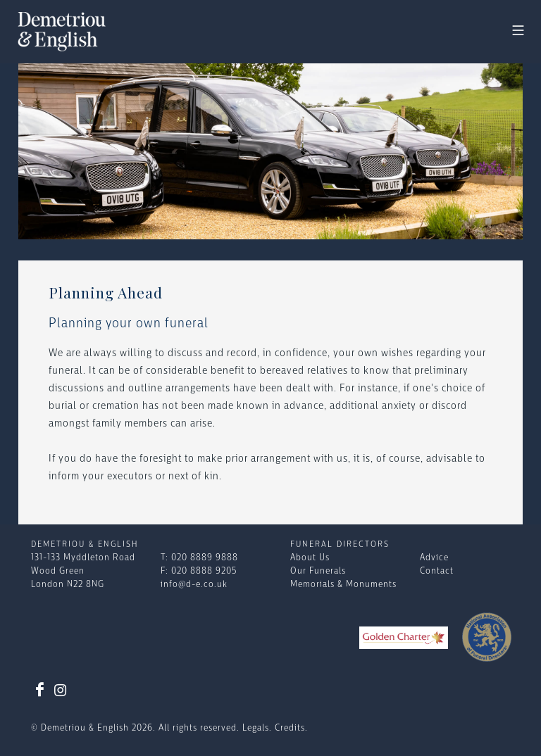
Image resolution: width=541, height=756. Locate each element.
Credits (290, 728)
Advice (434, 558)
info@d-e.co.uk (194, 585)
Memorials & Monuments (343, 585)
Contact (437, 571)
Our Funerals (318, 571)
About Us (310, 558)
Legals (256, 728)
